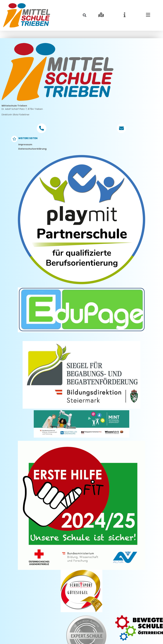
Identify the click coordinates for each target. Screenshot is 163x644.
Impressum (25, 159)
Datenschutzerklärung (32, 163)
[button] (85, 15)
